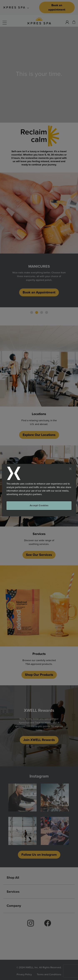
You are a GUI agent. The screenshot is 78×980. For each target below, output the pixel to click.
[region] (39, 490)
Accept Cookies (39, 506)
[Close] (70, 469)
